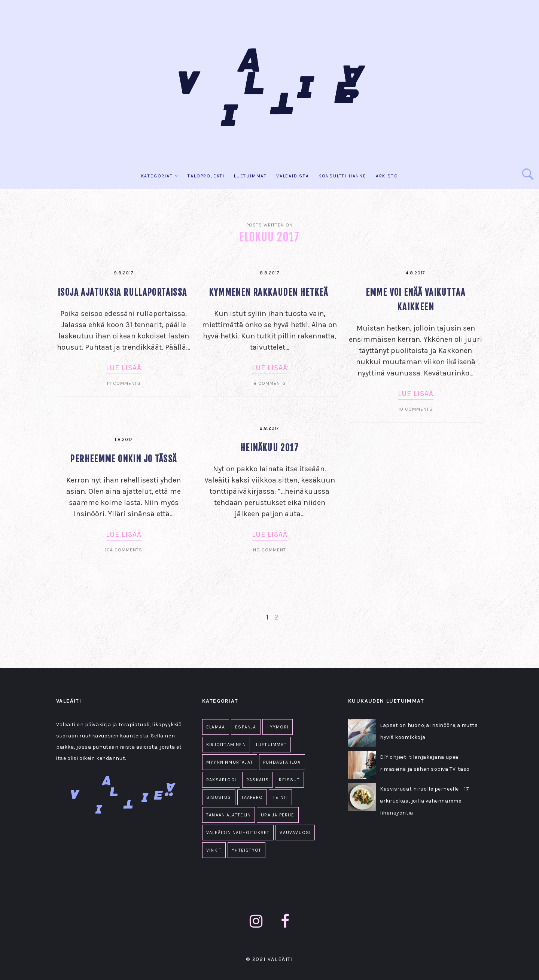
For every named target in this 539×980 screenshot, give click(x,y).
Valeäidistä (293, 176)
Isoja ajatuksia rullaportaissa (124, 293)
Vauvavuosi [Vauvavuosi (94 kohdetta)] (295, 833)
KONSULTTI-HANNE (342, 176)
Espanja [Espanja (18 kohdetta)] (246, 727)
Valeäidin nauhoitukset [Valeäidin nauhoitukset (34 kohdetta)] (238, 833)
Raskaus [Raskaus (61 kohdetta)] (258, 780)
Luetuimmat (250, 176)
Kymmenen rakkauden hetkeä (270, 293)
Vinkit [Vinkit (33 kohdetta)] (214, 850)
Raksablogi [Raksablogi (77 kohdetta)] (221, 780)
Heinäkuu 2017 (269, 448)
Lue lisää (124, 368)
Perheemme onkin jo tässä (123, 459)
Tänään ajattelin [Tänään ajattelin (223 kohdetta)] (229, 815)
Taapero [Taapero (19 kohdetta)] (252, 797)
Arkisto (387, 176)
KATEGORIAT (157, 176)
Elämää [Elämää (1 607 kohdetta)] (216, 727)
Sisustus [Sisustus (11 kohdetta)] (219, 797)
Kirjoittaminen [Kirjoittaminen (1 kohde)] (226, 745)
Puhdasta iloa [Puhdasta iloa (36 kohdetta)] (282, 762)
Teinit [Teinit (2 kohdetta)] (280, 797)
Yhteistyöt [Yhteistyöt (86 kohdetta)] (246, 850)
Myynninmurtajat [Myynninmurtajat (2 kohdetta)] (230, 762)
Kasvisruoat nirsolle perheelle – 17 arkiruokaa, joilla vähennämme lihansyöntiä (425, 801)
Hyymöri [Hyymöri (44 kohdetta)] (278, 727)
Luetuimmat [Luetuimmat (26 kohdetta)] (271, 745)
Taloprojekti (206, 176)
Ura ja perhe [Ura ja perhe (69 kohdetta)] (278, 815)
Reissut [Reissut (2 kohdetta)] (289, 780)
